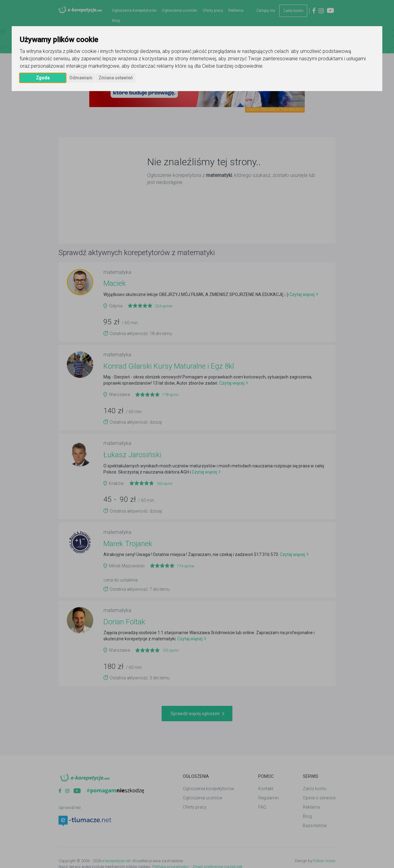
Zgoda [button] (43, 78)
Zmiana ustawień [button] (116, 78)
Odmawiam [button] (81, 78)
